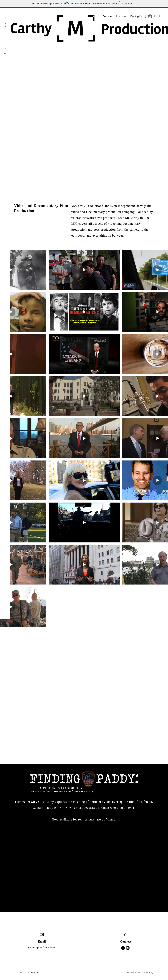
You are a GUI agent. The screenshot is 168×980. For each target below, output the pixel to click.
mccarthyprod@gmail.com (42, 948)
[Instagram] (5, 54)
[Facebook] (5, 49)
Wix (156, 973)
